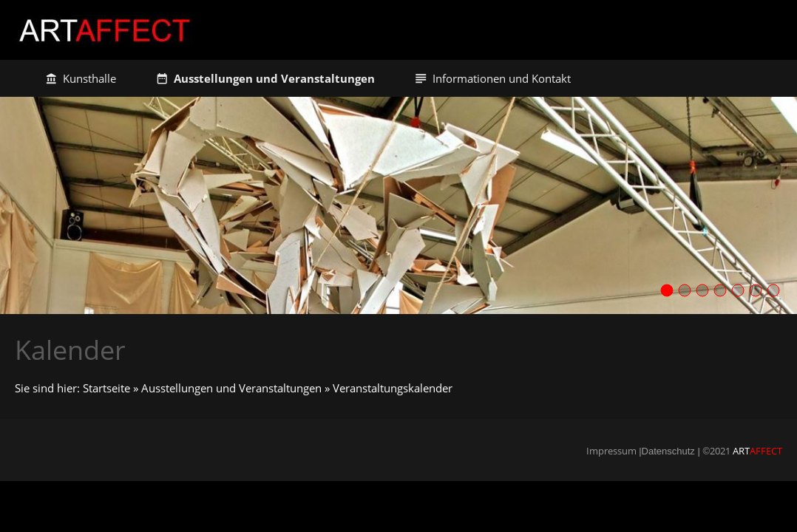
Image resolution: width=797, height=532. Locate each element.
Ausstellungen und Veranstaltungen (231, 388)
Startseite (106, 388)
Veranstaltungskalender (393, 388)
